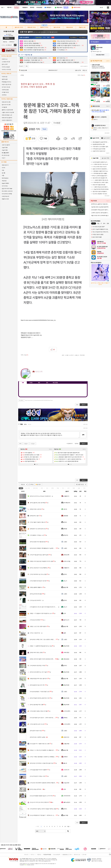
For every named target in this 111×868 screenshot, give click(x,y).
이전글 (32, 444)
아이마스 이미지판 (6, 70)
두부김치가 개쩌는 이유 (37, 776)
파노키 (65, 581)
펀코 (65, 789)
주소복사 (21, 400)
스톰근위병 (66, 744)
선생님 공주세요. (36, 789)
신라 (65, 613)
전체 (21, 488)
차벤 (3, 170)
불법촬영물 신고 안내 (67, 855)
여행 (3, 175)
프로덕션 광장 (5, 90)
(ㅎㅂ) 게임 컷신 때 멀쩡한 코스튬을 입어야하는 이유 (45, 750)
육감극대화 (66, 646)
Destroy (66, 718)
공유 (63, 355)
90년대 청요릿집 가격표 (38, 666)
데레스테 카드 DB (6, 102)
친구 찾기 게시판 (6, 87)
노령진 (65, 542)
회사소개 (26, 855)
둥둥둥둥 (66, 516)
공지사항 (84, 855)
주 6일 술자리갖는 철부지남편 (39, 555)
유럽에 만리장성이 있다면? (38, 581)
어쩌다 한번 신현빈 (36, 652)
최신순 (30, 424)
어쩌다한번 (66, 652)
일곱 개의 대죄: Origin (7, 189)
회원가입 (5, 42)
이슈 (27, 488)
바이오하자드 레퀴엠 (7, 194)
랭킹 (39, 383)
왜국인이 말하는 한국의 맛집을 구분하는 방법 (43, 809)
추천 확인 (82, 355)
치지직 (3, 168)
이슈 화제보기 (82, 37)
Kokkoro (66, 757)
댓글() (83, 75)
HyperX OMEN (5, 183)
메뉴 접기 (80, 382)
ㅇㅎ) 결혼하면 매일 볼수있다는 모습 (41, 646)
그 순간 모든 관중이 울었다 (38, 626)
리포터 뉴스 (5, 59)
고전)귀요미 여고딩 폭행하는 (39, 568)
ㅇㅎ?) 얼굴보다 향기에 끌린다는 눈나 (41, 613)
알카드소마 (66, 620)
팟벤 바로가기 (5, 165)
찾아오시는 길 (77, 855)
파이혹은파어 (67, 503)
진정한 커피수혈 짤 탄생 (38, 542)
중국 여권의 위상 (36, 731)
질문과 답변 (5, 79)
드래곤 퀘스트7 (6, 196)
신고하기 (71, 355)
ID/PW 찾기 (12, 42)
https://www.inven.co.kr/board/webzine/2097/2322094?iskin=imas (39, 400)
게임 (58, 488)
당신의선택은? (35, 620)
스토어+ (108, 61)
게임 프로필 (55, 383)
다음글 (25, 444)
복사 (27, 66)
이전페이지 (70, 444)
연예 (35, 488)
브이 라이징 (5, 186)
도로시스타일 (67, 561)
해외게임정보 (5, 178)
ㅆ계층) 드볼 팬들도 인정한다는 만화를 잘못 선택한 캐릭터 (46, 757)
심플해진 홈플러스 (36, 587)
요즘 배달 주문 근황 (37, 705)
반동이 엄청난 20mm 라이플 (39, 711)
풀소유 (65, 763)
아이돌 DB (4, 107)
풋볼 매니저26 (5, 199)
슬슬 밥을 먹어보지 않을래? (39, 770)
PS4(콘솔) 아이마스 (7, 82)
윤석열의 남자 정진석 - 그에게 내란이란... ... (43, 718)
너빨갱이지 (66, 496)
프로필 (31, 383)
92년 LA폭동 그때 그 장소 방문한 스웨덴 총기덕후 (44, 639)
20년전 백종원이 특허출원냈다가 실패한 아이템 (43, 548)
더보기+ (51, 449)
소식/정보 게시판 (6, 62)
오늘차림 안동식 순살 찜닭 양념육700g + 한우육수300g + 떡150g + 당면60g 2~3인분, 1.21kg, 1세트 (100, 207)
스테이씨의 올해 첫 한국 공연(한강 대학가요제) (43, 659)
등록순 (25, 424)
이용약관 (39, 855)
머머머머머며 (67, 796)
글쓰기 (84, 480)
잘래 (65, 633)
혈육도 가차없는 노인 (37, 535)
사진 (68, 488)
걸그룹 (3, 173)
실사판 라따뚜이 (36, 600)
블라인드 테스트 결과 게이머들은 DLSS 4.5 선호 (44, 607)
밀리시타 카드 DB (6, 105)
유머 (42, 488)
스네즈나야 (66, 770)
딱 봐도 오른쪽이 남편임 (38, 737)
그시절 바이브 (35, 633)
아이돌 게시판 (5, 92)
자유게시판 (5, 77)
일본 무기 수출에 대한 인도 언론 (40, 744)
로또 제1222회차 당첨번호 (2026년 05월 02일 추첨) (44, 783)
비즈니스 (33, 855)
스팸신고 (77, 355)
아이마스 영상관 (6, 67)
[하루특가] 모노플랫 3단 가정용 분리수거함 (100, 204)
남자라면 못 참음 (36, 594)
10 (65, 826)
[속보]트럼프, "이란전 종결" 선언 (40, 692)
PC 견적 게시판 (6, 155)
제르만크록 (23, 70)
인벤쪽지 (34, 377)
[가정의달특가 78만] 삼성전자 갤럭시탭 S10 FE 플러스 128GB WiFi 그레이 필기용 (100, 210)
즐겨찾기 (39, 484)
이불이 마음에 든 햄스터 (38, 522)
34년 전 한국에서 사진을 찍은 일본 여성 (42, 763)
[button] (35, 464)
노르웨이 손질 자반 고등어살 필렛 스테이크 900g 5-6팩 (100, 213)
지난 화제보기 (73, 37)
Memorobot (66, 659)
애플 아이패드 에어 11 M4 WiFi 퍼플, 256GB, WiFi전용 (100, 216)
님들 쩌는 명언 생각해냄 (38, 503)
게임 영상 (4, 181)
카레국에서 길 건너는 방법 (38, 574)
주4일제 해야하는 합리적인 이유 (40, 698)
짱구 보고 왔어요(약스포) (38, 529)
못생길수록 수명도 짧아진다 (39, 679)
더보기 (41, 377)
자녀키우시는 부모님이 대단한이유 (40, 496)
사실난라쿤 (66, 783)
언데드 (65, 522)
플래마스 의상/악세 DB (7, 110)
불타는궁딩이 (67, 802)
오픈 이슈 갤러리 (6, 145)
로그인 (101, 7)
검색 (15, 45)
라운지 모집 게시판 (6, 84)
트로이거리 (66, 737)
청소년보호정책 (57, 855)
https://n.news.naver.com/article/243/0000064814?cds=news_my (38, 320)
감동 (79, 488)
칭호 (47, 383)
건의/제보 (4, 95)
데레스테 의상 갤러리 (7, 118)
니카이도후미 (67, 711)
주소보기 (21, 66)
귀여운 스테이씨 (36, 509)
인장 (23, 383)
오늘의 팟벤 (5, 150)
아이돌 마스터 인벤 (9, 31)
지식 (63, 488)
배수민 (65, 509)
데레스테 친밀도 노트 (7, 115)
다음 (68, 826)
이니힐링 (37, 377)
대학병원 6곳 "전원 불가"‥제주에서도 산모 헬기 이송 (45, 815)
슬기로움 (66, 815)
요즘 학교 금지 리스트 (37, 724)
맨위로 (77, 444)
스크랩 (67, 355)
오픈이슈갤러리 (84, 66)
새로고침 (85, 424)
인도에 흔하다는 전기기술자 (39, 672)
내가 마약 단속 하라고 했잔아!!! (39, 802)
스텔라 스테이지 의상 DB (8, 112)
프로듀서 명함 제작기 (7, 120)
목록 (79, 75)
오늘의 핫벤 (5, 148)
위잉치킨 (66, 535)
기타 (84, 488)
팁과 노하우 (5, 64)
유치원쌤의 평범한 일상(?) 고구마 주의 (41, 796)
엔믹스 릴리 (34, 516)
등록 (83, 435)
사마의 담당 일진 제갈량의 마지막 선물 (41, 561)
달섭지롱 (66, 587)
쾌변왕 (65, 529)
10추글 (32, 484)
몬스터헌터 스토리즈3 (7, 191)
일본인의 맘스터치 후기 (37, 685)
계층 (74, 488)
